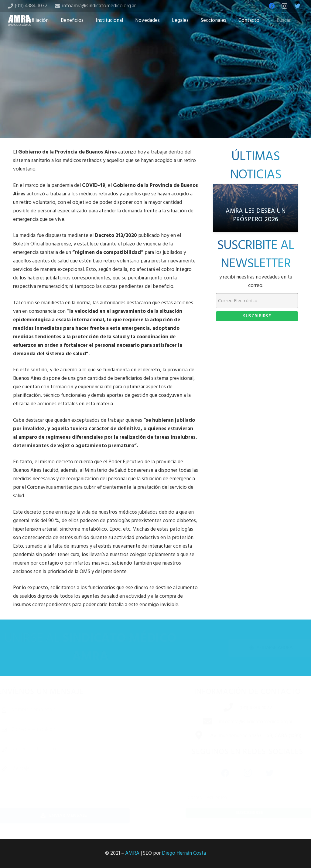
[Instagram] (285, 6)
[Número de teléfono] (74, 749)
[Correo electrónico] (74, 730)
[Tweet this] (155, 105)
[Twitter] (297, 6)
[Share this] (136, 105)
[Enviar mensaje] (74, 816)
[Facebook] (272, 6)
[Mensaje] (74, 782)
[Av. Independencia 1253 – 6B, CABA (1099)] (191, 736)
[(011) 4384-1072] (221, 708)
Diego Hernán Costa (184, 853)
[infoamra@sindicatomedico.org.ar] (200, 722)
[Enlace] (20, 20)
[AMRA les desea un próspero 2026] (256, 208)
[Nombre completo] (74, 710)
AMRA (132, 853)
